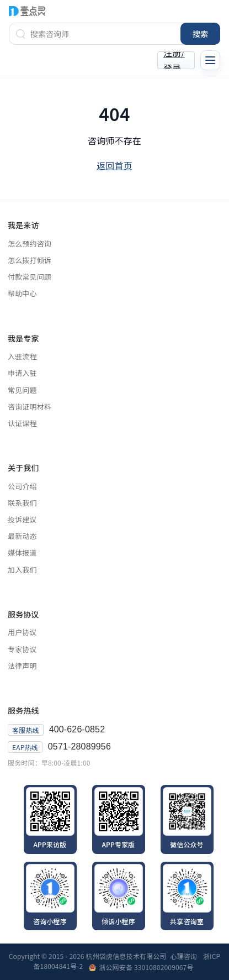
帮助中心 (22, 294)
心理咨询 (184, 956)
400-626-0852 (77, 729)
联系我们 (22, 503)
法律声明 (22, 666)
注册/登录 (174, 60)
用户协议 (22, 632)
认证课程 (22, 423)
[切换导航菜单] (210, 60)
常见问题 (22, 390)
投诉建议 (22, 520)
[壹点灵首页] (27, 11)
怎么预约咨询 (30, 244)
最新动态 (22, 536)
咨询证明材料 (30, 407)
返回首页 (115, 165)
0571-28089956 (79, 746)
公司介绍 (22, 486)
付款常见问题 (30, 277)
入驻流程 (22, 357)
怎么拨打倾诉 (30, 260)
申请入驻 (22, 373)
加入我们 (22, 570)
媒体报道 (22, 553)
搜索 (200, 34)
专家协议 (22, 649)
